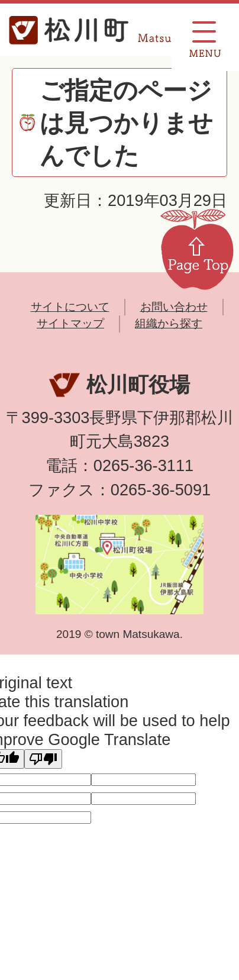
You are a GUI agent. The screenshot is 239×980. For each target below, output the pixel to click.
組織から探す (169, 323)
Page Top (197, 249)
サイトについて (70, 307)
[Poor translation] (43, 759)
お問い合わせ (174, 307)
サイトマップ (70, 323)
